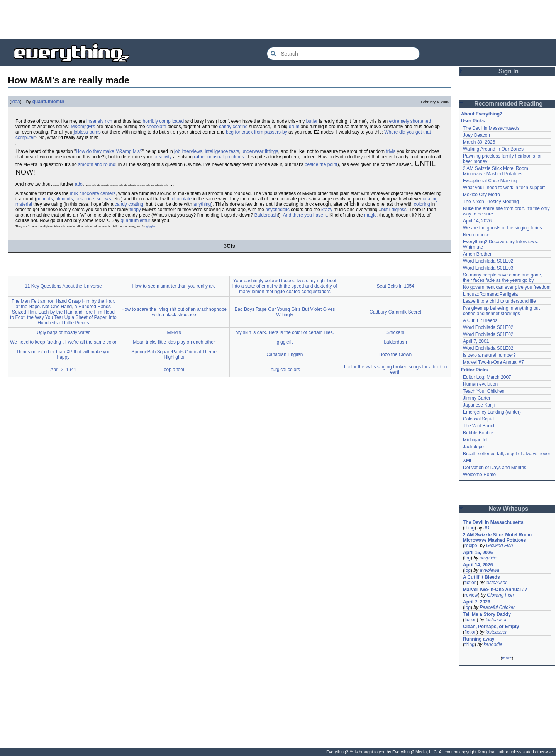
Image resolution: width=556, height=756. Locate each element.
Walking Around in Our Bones (493, 149)
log (468, 558)
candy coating (233, 127)
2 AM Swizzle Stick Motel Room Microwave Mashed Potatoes (496, 171)
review (471, 595)
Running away (479, 639)
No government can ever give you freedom (507, 287)
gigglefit (285, 342)
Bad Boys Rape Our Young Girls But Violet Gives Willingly (285, 312)
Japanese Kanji (479, 405)
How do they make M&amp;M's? (109, 151)
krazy (327, 210)
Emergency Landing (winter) (492, 412)
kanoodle (493, 644)
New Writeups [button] (509, 509)
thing (470, 528)
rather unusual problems (219, 157)
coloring (422, 204)
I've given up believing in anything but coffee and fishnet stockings (501, 311)
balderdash (395, 342)
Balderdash (266, 215)
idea (16, 102)
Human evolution (480, 384)
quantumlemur (48, 102)
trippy (135, 210)
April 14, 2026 (477, 221)
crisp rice (85, 199)
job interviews (188, 151)
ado (79, 184)
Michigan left (476, 440)
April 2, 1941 (63, 370)
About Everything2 (482, 114)
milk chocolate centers (93, 193)
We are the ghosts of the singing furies (503, 228)
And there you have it (305, 215)
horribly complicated (164, 121)
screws (104, 199)
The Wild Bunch (479, 426)
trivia (391, 151)
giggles (151, 226)
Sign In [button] (509, 71)
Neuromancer (477, 235)
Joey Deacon (476, 135)
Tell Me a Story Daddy (487, 614)
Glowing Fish (499, 546)
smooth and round (97, 164)
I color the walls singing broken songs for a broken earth (396, 370)
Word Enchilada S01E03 (488, 268)
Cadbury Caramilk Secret (395, 312)
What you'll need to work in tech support (504, 188)
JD (486, 528)
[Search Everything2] (343, 54)
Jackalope (473, 447)
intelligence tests (222, 151)
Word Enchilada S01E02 (488, 261)
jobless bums (87, 132)
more (507, 658)
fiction (470, 583)
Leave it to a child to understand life (499, 301)
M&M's (174, 332)
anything (202, 204)
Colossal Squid (478, 419)
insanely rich (99, 121)
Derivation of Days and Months (495, 468)
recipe (471, 546)
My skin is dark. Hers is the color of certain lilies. (285, 332)
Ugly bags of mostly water (63, 332)
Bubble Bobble (478, 433)
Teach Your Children (484, 391)
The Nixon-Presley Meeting (491, 202)
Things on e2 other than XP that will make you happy (64, 354)
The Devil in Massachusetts (491, 128)
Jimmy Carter (477, 398)
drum (294, 127)
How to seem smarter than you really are (174, 286)
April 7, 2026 (477, 602)
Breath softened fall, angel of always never (507, 454)
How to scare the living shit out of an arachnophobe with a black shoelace (174, 312)
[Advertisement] (278, 19)
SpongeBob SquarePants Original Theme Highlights (174, 354)
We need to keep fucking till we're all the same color (63, 342)
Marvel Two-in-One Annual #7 (493, 362)
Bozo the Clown (395, 354)
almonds (64, 199)
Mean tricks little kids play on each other (174, 342)
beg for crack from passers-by (257, 132)
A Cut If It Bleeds (480, 320)
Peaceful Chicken (498, 607)
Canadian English (285, 354)
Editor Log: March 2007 (487, 377)
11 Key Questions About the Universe (63, 286)
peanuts (45, 199)
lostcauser (496, 583)
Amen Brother (477, 254)
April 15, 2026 (478, 553)
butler (312, 121)
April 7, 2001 (476, 341)
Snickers (395, 332)
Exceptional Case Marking (490, 181)
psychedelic (277, 210)
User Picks (473, 121)
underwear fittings (260, 151)
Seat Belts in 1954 (395, 286)
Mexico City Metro (481, 195)
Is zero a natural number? (489, 355)
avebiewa (489, 570)
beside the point (321, 164)
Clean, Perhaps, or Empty (491, 627)
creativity (163, 157)
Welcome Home (479, 475)
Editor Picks (474, 370)
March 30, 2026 (479, 142)
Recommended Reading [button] (509, 104)
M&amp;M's (83, 127)
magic (370, 215)
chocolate (156, 127)
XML (468, 461)
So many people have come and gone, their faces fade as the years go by (503, 278)
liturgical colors (285, 370)
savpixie (488, 558)
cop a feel (174, 370)
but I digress (394, 210)
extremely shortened (410, 121)
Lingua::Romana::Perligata (490, 294)
